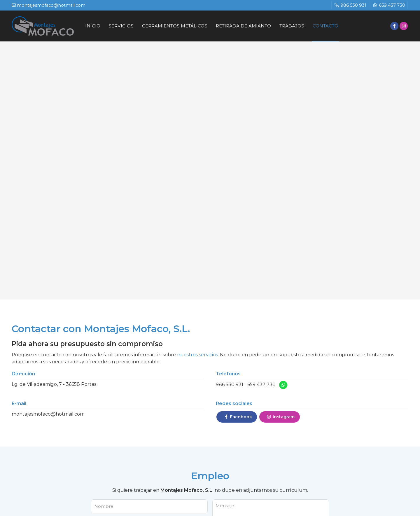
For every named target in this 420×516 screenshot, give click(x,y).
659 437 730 (261, 385)
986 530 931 (230, 385)
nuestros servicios (197, 355)
